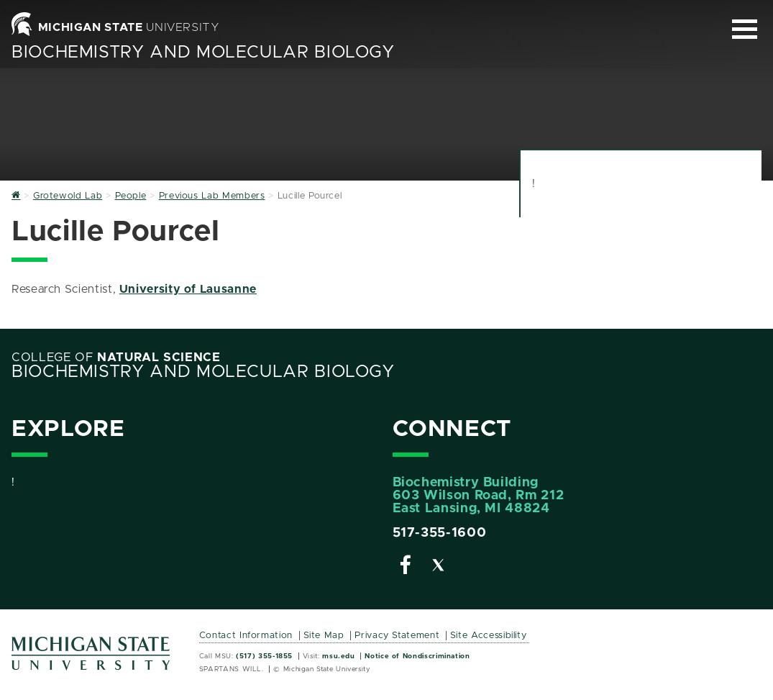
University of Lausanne (188, 289)
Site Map (324, 636)
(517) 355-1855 (264, 656)
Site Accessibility (489, 636)
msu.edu (338, 656)
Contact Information (246, 636)
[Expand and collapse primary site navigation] (745, 29)
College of (116, 358)
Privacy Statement (397, 636)
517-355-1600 (440, 533)
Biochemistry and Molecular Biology (203, 53)
